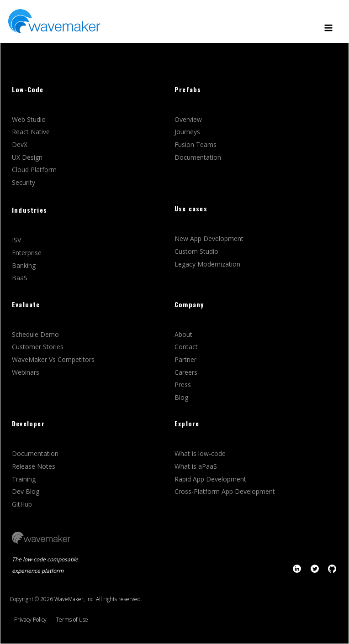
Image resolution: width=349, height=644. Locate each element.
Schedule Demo (36, 334)
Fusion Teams (196, 144)
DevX (21, 144)
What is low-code (200, 453)
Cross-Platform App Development (225, 491)
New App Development (209, 238)
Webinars (26, 372)
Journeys (188, 132)
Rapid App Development (210, 479)
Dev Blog (26, 491)
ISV (17, 240)
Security (24, 182)
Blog (181, 397)
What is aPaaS (196, 466)
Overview (189, 119)
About (183, 334)
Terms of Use (72, 620)
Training (25, 479)
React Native (32, 132)
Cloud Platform (35, 170)
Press (183, 385)
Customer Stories (39, 347)
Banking (24, 265)
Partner (186, 359)
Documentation (198, 157)
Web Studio (30, 119)
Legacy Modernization (207, 264)
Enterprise (28, 253)
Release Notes (34, 466)
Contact (186, 347)
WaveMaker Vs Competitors (53, 359)
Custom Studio (196, 251)
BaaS (20, 278)
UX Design (27, 157)
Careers (187, 372)
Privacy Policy (30, 620)
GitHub (22, 504)
